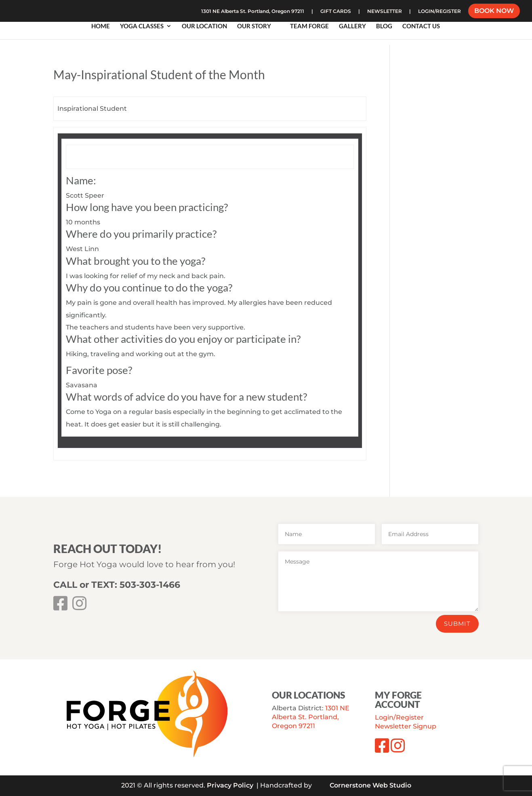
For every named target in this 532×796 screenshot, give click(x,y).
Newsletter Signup (406, 726)
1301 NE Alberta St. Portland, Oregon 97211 (253, 12)
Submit (457, 624)
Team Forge (309, 26)
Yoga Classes (142, 26)
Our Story (254, 26)
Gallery (352, 26)
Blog (384, 26)
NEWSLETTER (385, 12)
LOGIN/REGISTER (439, 12)
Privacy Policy (230, 785)
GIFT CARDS (336, 12)
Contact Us (421, 26)
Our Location (204, 26)
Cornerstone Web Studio (370, 785)
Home (101, 26)
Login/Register (399, 717)
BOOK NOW (494, 12)
